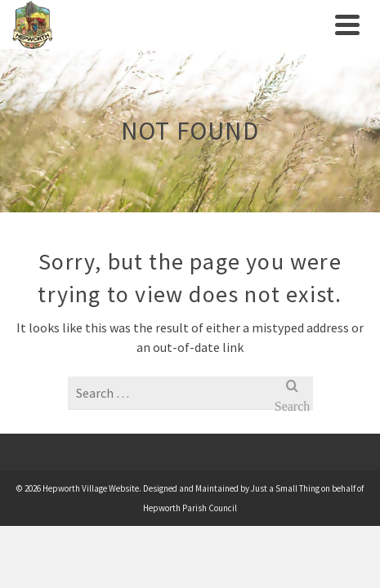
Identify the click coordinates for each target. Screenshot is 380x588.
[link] (170, 24)
